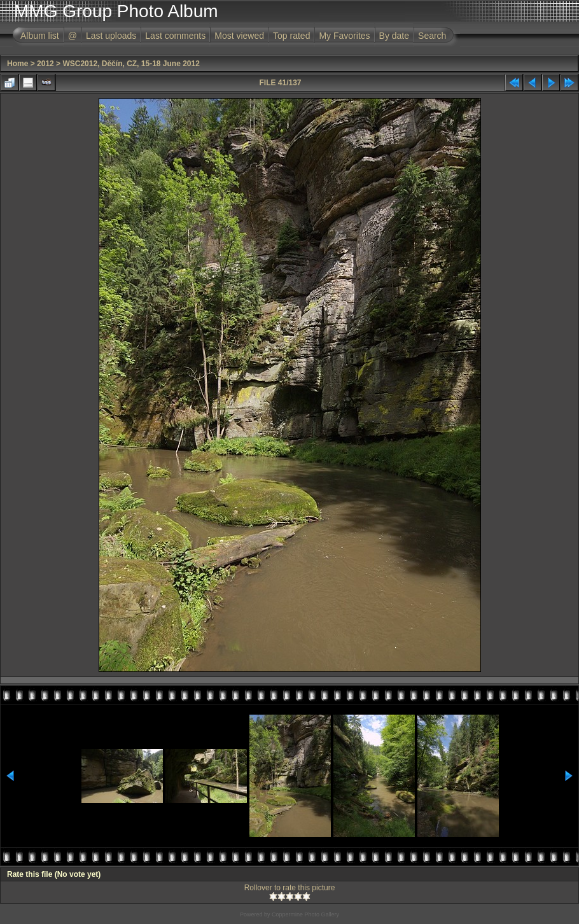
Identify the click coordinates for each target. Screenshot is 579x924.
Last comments (175, 36)
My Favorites (344, 36)
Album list (40, 36)
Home (17, 64)
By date (394, 36)
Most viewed (239, 36)
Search (432, 36)
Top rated (291, 36)
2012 (45, 64)
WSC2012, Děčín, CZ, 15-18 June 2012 (131, 64)
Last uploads (111, 36)
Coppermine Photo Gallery (305, 914)
